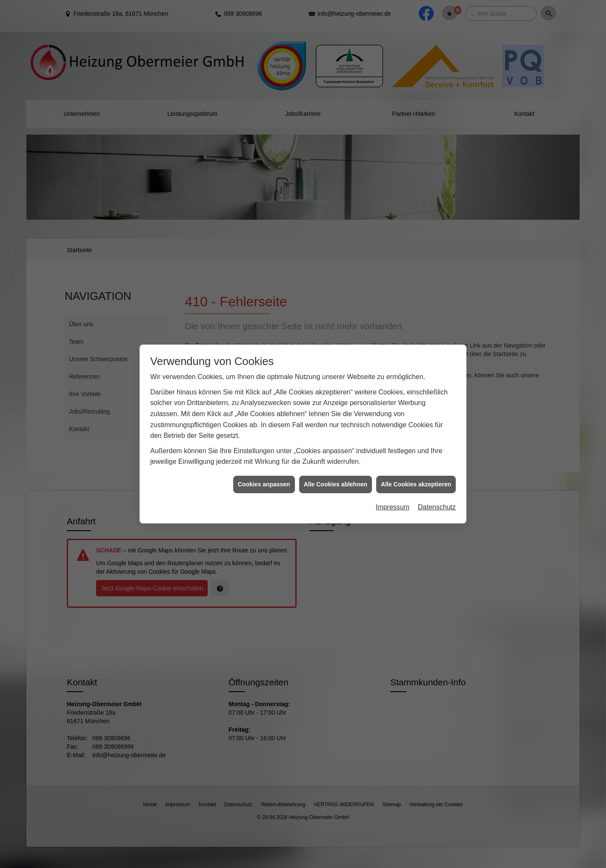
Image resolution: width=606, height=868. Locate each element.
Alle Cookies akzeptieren (416, 463)
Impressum (393, 486)
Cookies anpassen (264, 463)
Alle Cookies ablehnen (336, 463)
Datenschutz (437, 486)
